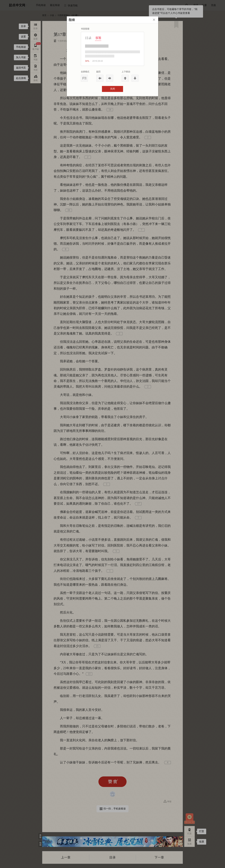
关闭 (112, 89)
